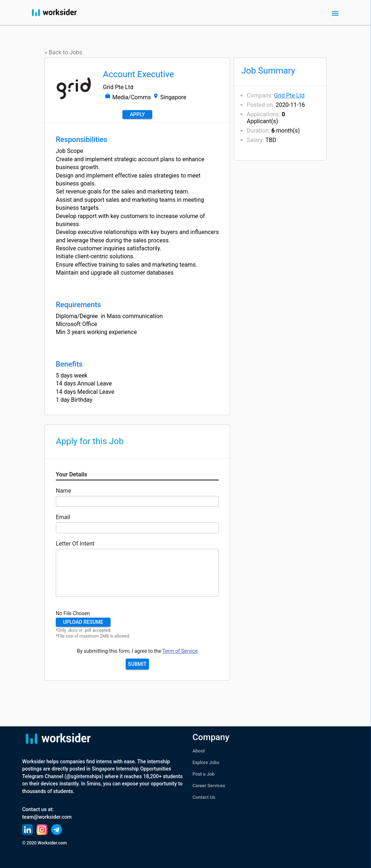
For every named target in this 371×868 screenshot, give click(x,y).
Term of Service (180, 651)
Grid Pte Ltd (289, 95)
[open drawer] (335, 13)
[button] (83, 622)
